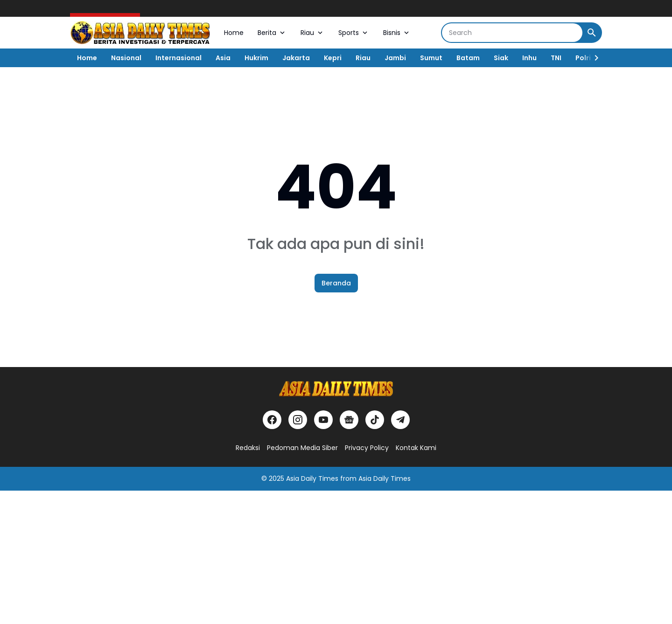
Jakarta (296, 58)
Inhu (529, 58)
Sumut (431, 58)
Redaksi (248, 448)
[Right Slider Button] (593, 58)
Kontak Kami (416, 448)
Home (234, 33)
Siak (501, 58)
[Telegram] (400, 420)
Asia (223, 58)
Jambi (395, 58)
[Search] (512, 33)
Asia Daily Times (312, 478)
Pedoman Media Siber (302, 448)
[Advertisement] (280, 556)
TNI (556, 58)
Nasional (126, 58)
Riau (312, 33)
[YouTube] (323, 420)
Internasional (178, 58)
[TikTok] (375, 420)
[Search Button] (592, 33)
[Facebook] (272, 420)
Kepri (333, 58)
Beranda (336, 283)
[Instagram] (298, 420)
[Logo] (336, 389)
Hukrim (256, 58)
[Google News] (349, 420)
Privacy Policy (367, 448)
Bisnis (397, 33)
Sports (354, 33)
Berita (272, 33)
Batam (468, 58)
